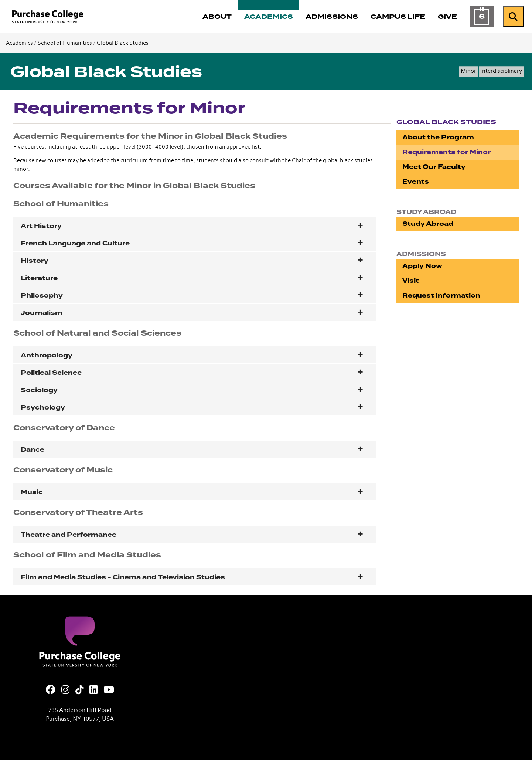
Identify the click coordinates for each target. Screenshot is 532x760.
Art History (41, 226)
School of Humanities (65, 43)
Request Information (441, 296)
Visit (411, 281)
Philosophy (42, 296)
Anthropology (47, 355)
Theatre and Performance (69, 535)
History (35, 261)
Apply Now (422, 266)
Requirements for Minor (446, 152)
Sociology (39, 390)
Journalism (42, 313)
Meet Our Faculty (434, 167)
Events (416, 182)
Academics (19, 43)
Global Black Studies (123, 43)
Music (32, 492)
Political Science (51, 373)
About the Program (438, 137)
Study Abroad (428, 224)
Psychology (43, 408)
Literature (39, 278)
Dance (33, 450)
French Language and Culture (75, 243)
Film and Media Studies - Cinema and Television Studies (123, 577)
